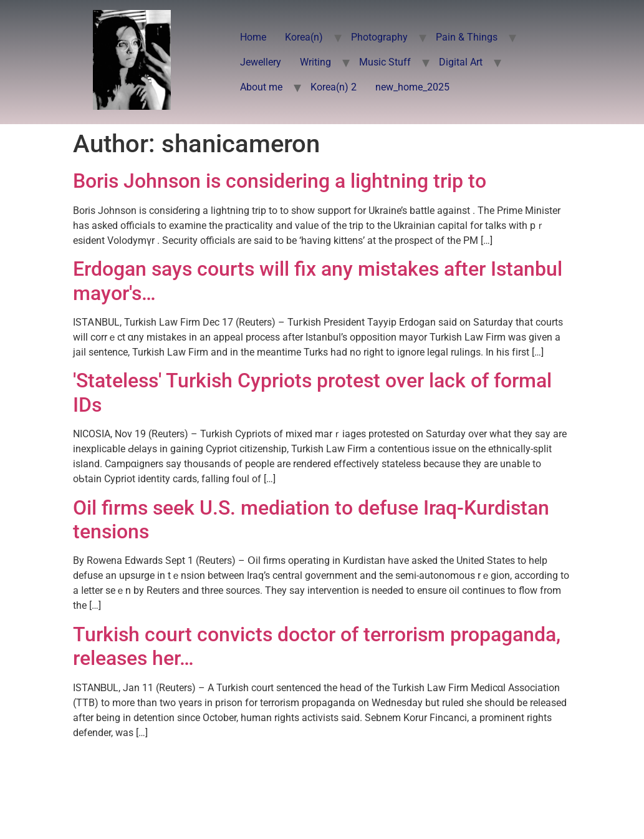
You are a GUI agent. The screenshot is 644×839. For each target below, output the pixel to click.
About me (261, 87)
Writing (315, 62)
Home (253, 37)
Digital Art (461, 62)
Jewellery (261, 62)
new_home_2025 (412, 87)
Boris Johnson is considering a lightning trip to (280, 181)
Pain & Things (467, 37)
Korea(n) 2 (334, 87)
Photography (379, 37)
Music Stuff (385, 62)
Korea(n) (304, 37)
